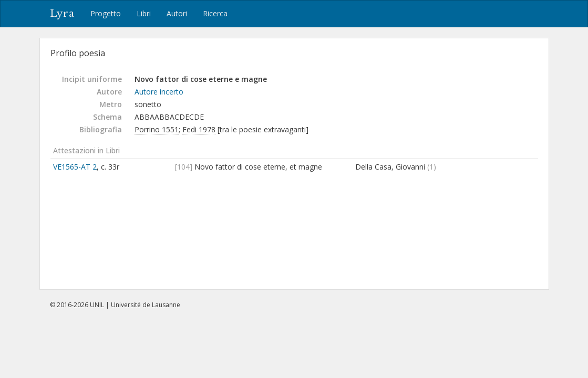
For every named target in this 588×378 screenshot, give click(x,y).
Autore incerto (159, 92)
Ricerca (215, 13)
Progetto (106, 13)
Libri (144, 13)
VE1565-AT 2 (75, 167)
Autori (177, 13)
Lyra (62, 14)
